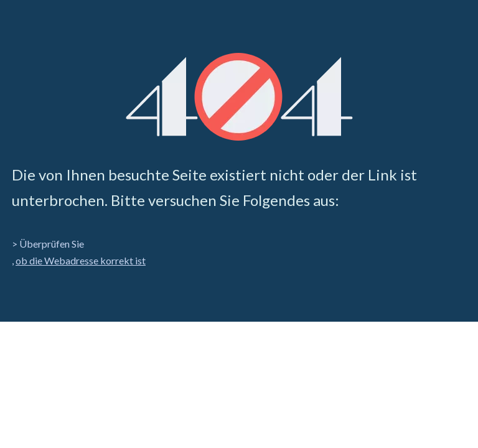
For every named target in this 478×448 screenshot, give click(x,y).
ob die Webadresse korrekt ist (81, 260)
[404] (239, 97)
